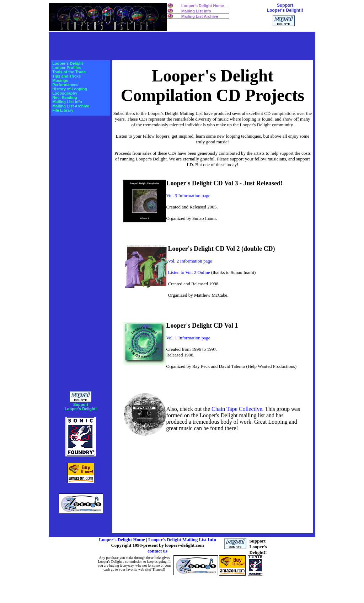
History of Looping (70, 89)
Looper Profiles (67, 68)
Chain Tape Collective (237, 409)
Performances (65, 85)
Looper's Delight (68, 63)
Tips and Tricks (66, 76)
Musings (60, 80)
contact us (157, 551)
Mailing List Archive (200, 16)
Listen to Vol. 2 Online (189, 272)
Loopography (65, 93)
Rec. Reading (65, 97)
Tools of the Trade (69, 72)
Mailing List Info (196, 11)
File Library (63, 110)
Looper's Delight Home (203, 6)
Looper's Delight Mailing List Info (182, 539)
